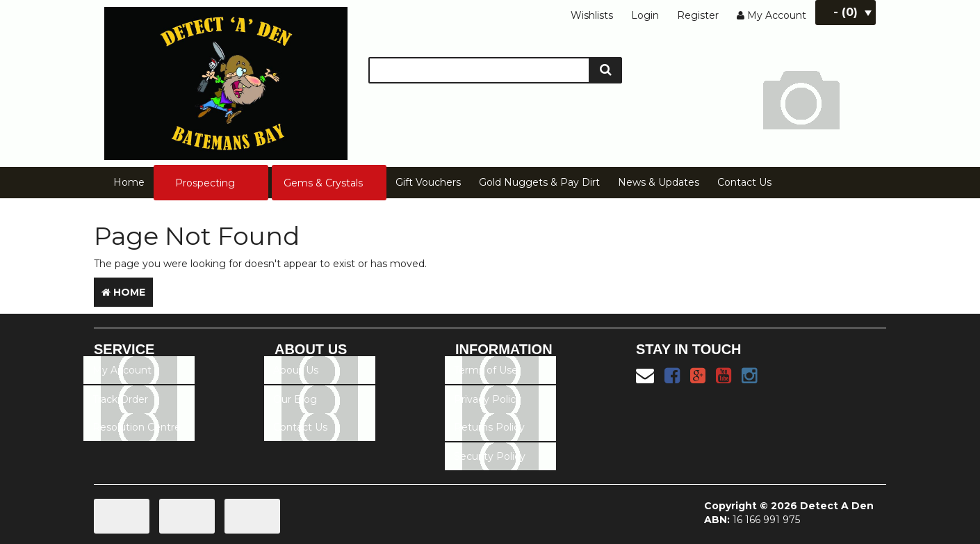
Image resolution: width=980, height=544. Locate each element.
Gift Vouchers (428, 182)
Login (645, 15)
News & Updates (659, 182)
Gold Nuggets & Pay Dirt (539, 182)
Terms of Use (486, 370)
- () (852, 12)
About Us (296, 370)
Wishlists (592, 15)
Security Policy (490, 456)
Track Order (120, 399)
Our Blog (295, 399)
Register (698, 15)
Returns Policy (489, 427)
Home (129, 182)
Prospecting (205, 183)
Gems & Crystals (323, 183)
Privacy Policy (488, 399)
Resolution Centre (137, 427)
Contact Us (744, 182)
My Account (122, 370)
